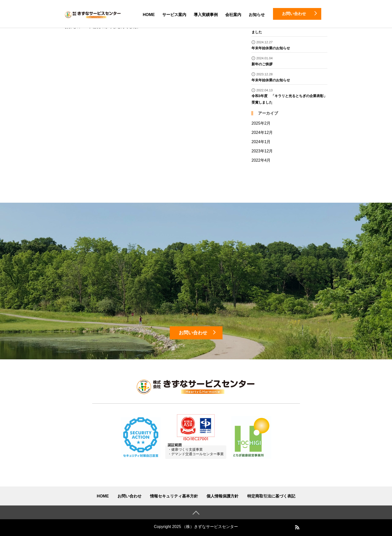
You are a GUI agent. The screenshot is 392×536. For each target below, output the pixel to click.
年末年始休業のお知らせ (271, 48)
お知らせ (257, 15)
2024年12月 (262, 132)
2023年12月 (262, 151)
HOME (149, 15)
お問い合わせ (129, 496)
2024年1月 (261, 142)
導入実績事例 (206, 15)
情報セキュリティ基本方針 (174, 496)
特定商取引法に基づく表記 (271, 496)
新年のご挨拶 (262, 64)
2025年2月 (261, 123)
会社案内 (233, 15)
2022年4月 (261, 160)
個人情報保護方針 (222, 496)
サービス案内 (174, 15)
